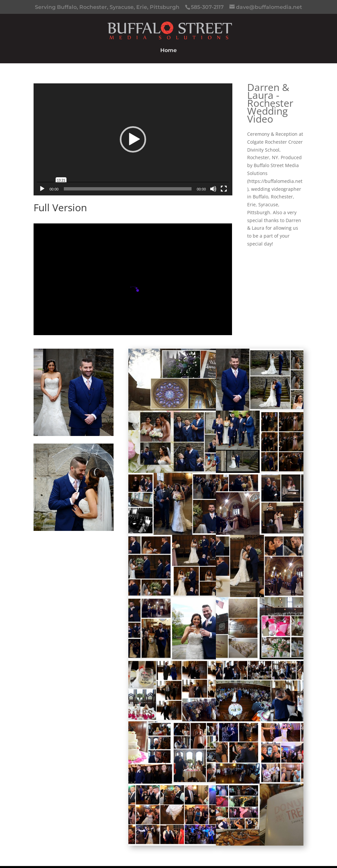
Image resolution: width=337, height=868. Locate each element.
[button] (133, 139)
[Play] (42, 189)
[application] (133, 139)
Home (168, 51)
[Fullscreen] (224, 189)
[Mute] (213, 189)
